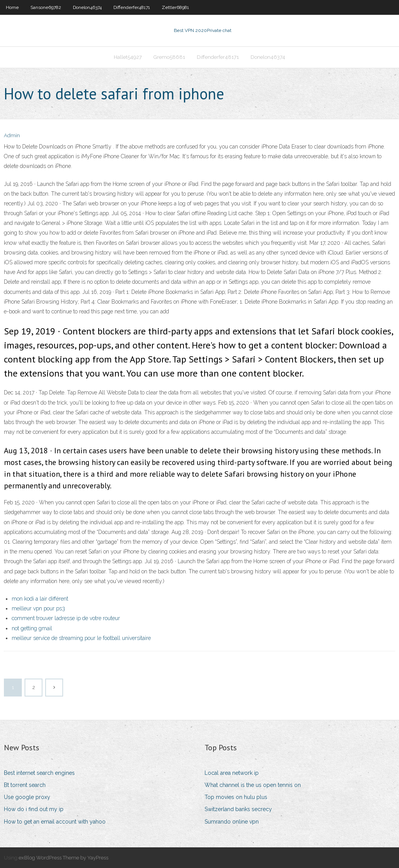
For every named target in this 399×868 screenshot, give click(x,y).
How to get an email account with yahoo (55, 822)
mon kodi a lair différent (40, 599)
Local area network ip (232, 773)
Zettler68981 (175, 7)
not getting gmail (32, 628)
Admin (12, 135)
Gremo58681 (169, 57)
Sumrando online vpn (232, 822)
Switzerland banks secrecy (238, 809)
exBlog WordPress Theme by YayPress (64, 858)
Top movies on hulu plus (236, 797)
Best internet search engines (39, 773)
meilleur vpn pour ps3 (38, 608)
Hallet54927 (128, 57)
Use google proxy (27, 797)
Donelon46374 (87, 7)
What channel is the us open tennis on (253, 785)
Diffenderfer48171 (132, 7)
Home (12, 7)
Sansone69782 (46, 7)
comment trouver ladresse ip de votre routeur (66, 618)
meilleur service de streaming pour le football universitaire (81, 638)
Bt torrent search (25, 785)
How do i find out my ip (34, 809)
